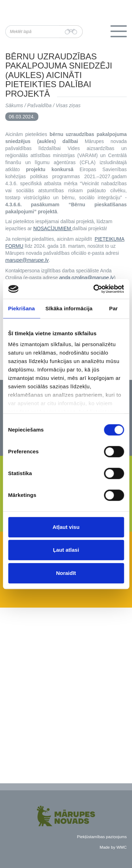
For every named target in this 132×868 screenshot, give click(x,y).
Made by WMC (113, 847)
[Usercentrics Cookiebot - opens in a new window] (94, 289)
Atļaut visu (66, 527)
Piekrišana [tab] (21, 308)
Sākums (14, 105)
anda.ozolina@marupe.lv (86, 278)
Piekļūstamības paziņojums (102, 837)
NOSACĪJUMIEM (53, 228)
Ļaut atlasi (66, 550)
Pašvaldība (39, 105)
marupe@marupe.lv (27, 260)
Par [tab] (114, 308)
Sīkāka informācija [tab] (69, 308)
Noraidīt (66, 573)
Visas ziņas (68, 105)
